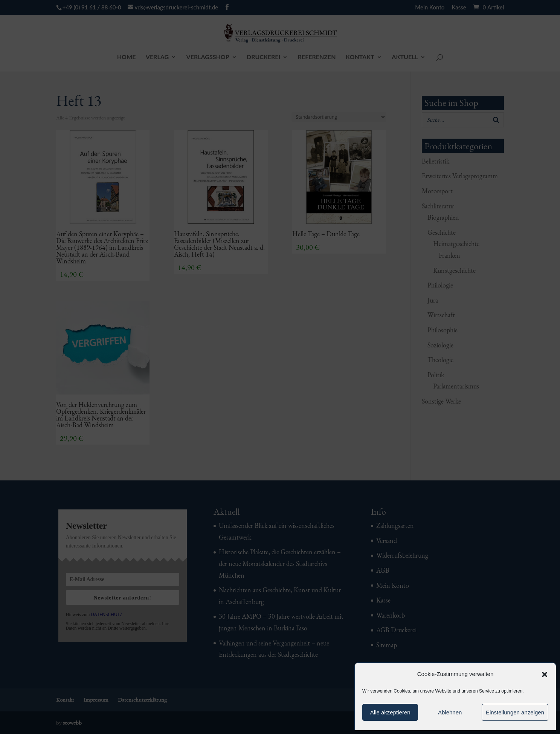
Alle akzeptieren (390, 712)
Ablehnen (450, 712)
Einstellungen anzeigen (515, 712)
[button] (545, 674)
